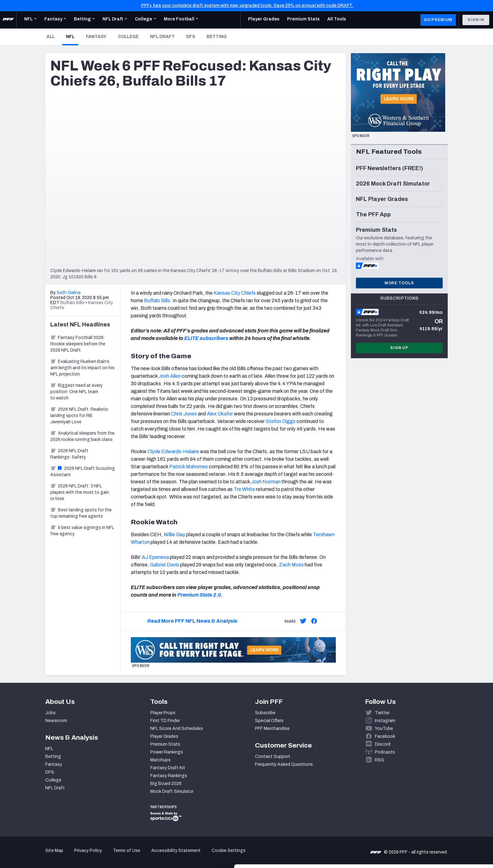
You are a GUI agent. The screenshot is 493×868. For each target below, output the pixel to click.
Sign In (476, 20)
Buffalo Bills (157, 300)
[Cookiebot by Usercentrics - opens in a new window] (41, 856)
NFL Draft (162, 37)
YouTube (384, 729)
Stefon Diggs (281, 421)
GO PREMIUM (438, 20)
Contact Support (273, 757)
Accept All (441, 811)
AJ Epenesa (155, 557)
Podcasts (385, 752)
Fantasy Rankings (169, 776)
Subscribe (265, 713)
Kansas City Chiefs (235, 293)
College (128, 37)
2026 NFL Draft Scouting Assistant (83, 472)
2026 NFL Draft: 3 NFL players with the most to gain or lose (80, 492)
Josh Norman (266, 482)
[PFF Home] (8, 20)
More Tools (399, 283)
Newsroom (56, 721)
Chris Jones (184, 414)
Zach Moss (291, 565)
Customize (441, 832)
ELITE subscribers (206, 338)
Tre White (244, 489)
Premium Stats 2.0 (199, 595)
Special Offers (269, 721)
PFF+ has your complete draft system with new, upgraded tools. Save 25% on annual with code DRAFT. (247, 6)
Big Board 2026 (166, 784)
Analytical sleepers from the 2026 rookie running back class (82, 436)
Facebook (385, 736)
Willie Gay (174, 534)
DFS (191, 37)
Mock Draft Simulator (172, 791)
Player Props (163, 713)
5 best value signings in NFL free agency (82, 531)
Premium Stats (165, 744)
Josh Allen (170, 376)
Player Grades (164, 736)
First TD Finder (165, 721)
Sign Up (399, 348)
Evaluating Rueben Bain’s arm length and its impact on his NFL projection (82, 368)
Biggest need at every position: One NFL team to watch (76, 392)
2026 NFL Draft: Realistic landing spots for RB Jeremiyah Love (79, 416)
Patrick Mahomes (188, 467)
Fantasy (96, 37)
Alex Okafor (220, 414)
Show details (97, 856)
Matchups (161, 760)
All (51, 37)
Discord (383, 744)
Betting (217, 37)
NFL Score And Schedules (177, 729)
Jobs (50, 713)
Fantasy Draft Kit (168, 768)
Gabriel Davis (165, 565)
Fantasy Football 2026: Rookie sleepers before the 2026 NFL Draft (78, 344)
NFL (72, 36)
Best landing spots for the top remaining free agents (81, 513)
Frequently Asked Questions (284, 764)
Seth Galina (69, 293)
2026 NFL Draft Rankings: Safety (69, 454)
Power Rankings (167, 752)
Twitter (382, 713)
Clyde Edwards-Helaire (173, 451)
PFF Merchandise (272, 729)
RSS (379, 760)
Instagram (385, 721)
